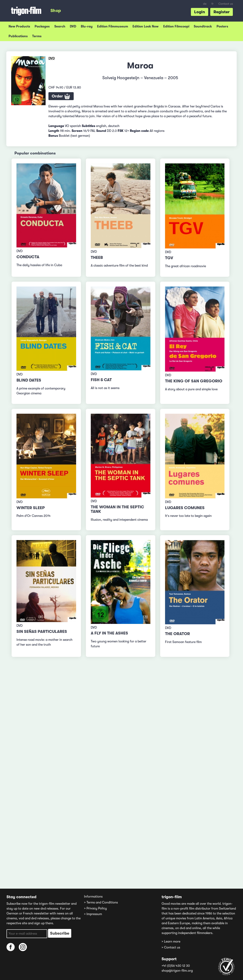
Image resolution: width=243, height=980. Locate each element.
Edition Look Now (146, 26)
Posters (222, 26)
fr (212, 4)
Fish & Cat (101, 380)
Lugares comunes (185, 508)
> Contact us (171, 947)
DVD (73, 26)
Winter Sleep (31, 508)
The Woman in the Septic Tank (117, 509)
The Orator (177, 634)
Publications (18, 36)
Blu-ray (87, 26)
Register (222, 12)
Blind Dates (29, 380)
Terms (37, 36)
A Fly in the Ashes (109, 633)
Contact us (226, 4)
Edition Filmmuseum (113, 26)
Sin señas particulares (42, 632)
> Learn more (171, 942)
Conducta (28, 257)
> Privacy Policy (95, 908)
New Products (19, 26)
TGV (169, 258)
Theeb (97, 258)
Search (60, 26)
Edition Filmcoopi (176, 26)
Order (61, 96)
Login (200, 12)
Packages (42, 26)
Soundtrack (203, 26)
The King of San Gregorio (194, 381)
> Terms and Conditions (101, 902)
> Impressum (93, 914)
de (205, 4)
